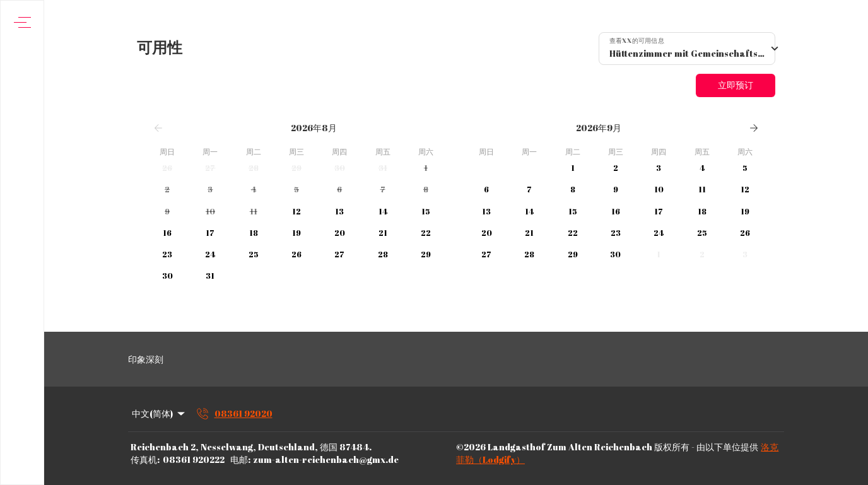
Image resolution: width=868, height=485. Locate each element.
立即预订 (736, 85)
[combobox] (687, 49)
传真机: (145, 459)
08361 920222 (194, 459)
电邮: (240, 459)
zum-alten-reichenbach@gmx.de (326, 459)
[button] (167, 168)
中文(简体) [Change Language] (159, 413)
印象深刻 (146, 359)
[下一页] (754, 128)
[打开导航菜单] (22, 22)
